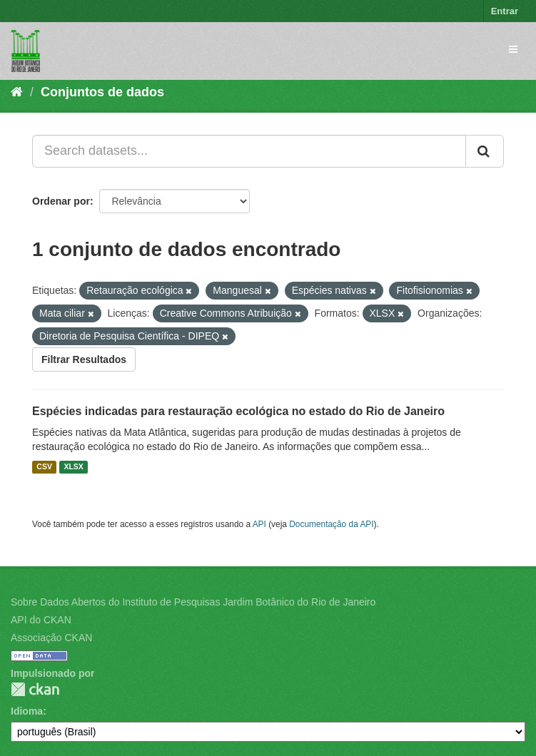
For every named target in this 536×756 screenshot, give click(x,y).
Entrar (505, 11)
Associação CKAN (51, 638)
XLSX (73, 467)
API (259, 524)
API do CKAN (41, 620)
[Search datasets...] (249, 151)
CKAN (35, 689)
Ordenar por (61, 201)
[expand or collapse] (513, 49)
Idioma (27, 711)
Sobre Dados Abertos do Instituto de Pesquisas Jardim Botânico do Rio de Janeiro (193, 602)
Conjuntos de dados (102, 92)
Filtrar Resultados (84, 359)
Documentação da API (331, 524)
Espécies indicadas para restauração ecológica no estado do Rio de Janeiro (238, 411)
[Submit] (485, 151)
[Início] (17, 92)
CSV (44, 467)
